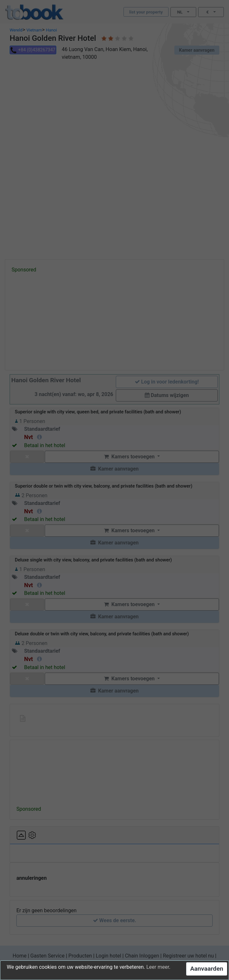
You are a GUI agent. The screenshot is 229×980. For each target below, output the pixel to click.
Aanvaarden (207, 969)
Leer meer (158, 967)
